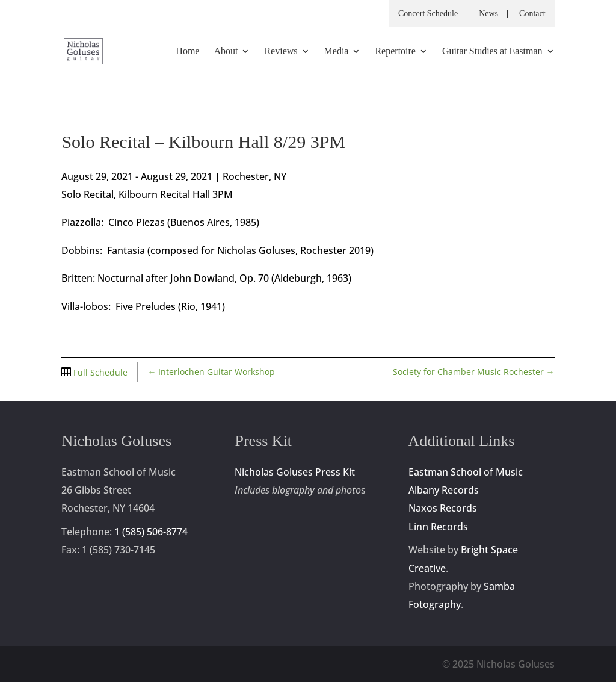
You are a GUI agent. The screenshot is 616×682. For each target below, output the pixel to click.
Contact (532, 14)
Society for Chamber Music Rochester (474, 372)
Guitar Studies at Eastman (492, 51)
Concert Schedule (428, 14)
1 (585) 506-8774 (151, 532)
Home (187, 51)
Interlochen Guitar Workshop (211, 372)
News (488, 14)
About (226, 51)
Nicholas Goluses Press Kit (295, 472)
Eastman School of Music (466, 472)
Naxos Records (443, 508)
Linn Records (438, 527)
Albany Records (444, 490)
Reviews (281, 51)
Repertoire (395, 51)
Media (337, 51)
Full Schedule (99, 372)
